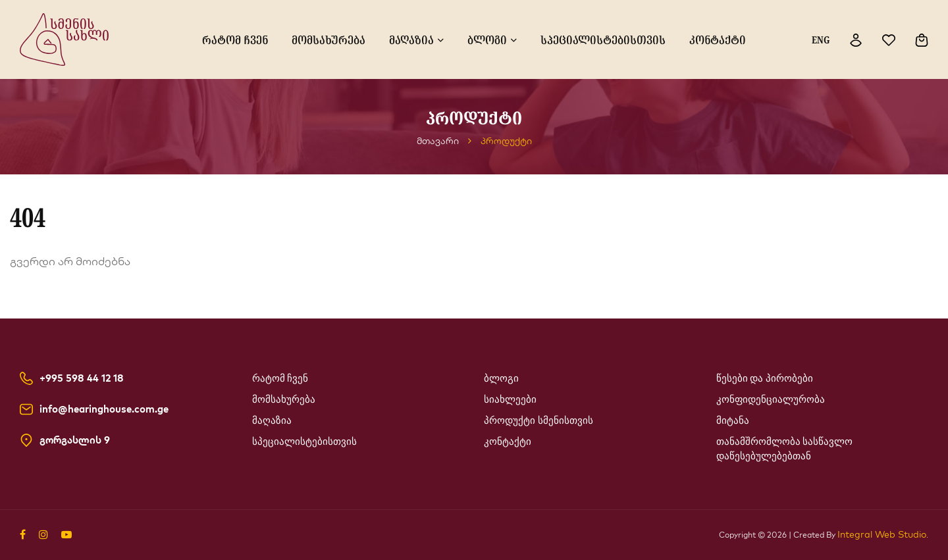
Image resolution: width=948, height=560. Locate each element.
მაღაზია (411, 39)
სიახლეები (510, 399)
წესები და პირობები (765, 378)
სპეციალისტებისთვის (603, 39)
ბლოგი (487, 39)
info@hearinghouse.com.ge (104, 409)
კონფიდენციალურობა (771, 399)
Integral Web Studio (882, 534)
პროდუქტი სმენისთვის (539, 420)
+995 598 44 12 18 (82, 378)
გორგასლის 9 (75, 440)
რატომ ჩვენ (235, 39)
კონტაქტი (718, 39)
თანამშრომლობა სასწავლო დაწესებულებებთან (785, 449)
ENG (821, 39)
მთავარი (438, 141)
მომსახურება (329, 39)
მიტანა (733, 420)
